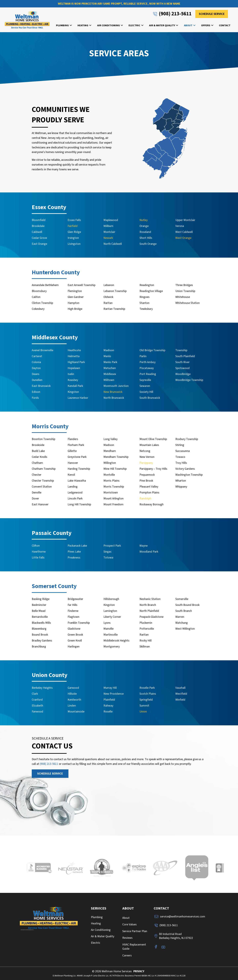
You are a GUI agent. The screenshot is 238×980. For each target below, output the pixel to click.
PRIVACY (139, 971)
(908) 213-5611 (49, 764)
